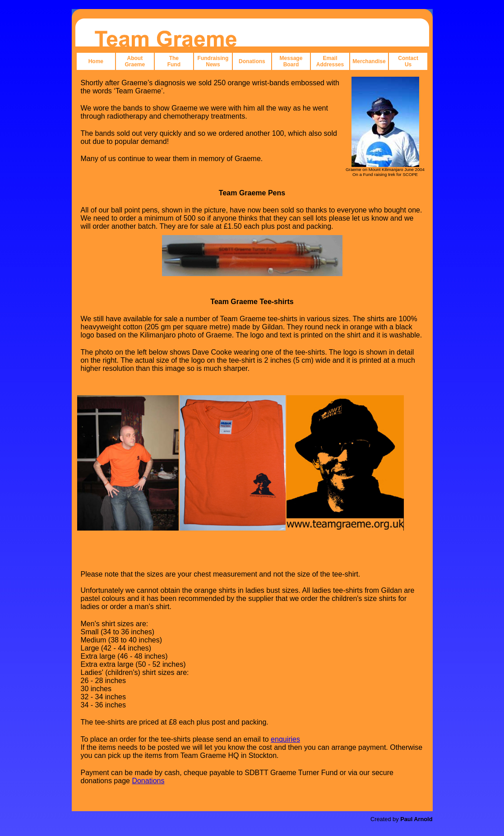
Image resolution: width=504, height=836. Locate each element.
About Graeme (135, 61)
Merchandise (369, 61)
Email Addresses (330, 61)
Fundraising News (213, 61)
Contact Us (408, 61)
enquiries (285, 739)
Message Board (291, 61)
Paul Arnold (416, 819)
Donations (252, 61)
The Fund (174, 61)
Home (96, 61)
